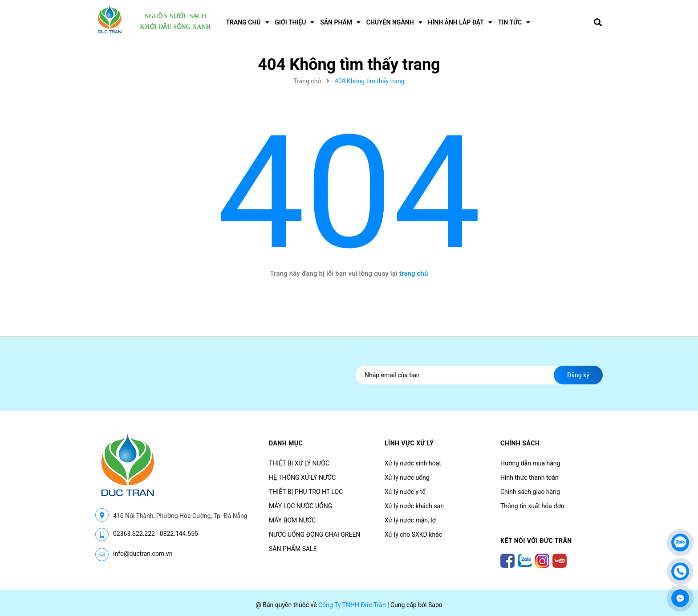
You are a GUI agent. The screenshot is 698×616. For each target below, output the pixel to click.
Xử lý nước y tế (405, 492)
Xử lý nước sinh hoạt (413, 463)
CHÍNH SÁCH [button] (520, 443)
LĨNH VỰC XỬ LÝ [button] (409, 443)
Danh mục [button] (286, 443)
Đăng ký (578, 375)
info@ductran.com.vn (143, 554)
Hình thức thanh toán (530, 477)
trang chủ (414, 273)
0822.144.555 (179, 534)
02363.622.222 (134, 534)
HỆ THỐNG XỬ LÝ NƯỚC (302, 477)
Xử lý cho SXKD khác (413, 534)
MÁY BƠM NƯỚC (292, 520)
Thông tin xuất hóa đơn (532, 506)
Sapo (435, 605)
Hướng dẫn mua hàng (530, 463)
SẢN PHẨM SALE (293, 549)
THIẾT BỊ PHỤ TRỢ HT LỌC (306, 492)
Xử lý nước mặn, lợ (410, 520)
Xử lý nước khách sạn (414, 506)
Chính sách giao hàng (530, 492)
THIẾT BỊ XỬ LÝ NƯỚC (299, 463)
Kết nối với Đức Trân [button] (536, 541)
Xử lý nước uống (407, 477)
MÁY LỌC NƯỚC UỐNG (300, 506)
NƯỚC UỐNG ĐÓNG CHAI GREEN (315, 534)
